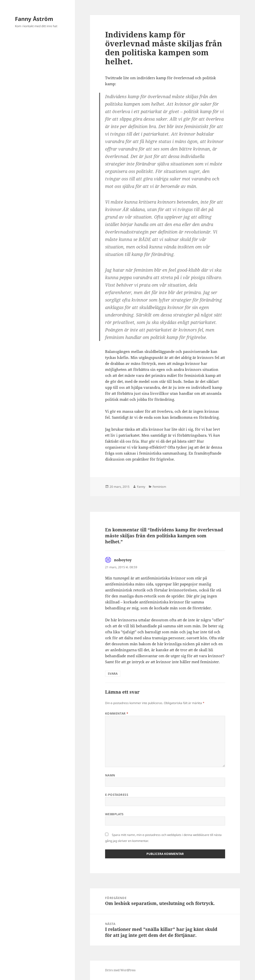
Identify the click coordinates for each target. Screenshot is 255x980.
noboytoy (123, 560)
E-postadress (117, 795)
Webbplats (114, 814)
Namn (110, 775)
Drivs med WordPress (120, 970)
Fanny (141, 487)
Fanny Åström (34, 19)
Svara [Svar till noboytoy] (113, 674)
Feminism (159, 487)
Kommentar (117, 713)
